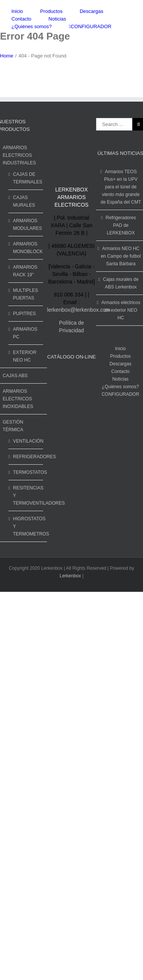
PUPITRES (24, 314)
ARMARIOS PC (25, 333)
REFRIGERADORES (26, 457)
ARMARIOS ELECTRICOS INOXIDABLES (18, 399)
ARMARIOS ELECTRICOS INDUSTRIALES (19, 155)
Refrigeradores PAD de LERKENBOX (121, 225)
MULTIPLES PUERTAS (26, 294)
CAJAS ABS (15, 376)
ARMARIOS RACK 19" (25, 271)
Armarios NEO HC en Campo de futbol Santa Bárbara (121, 256)
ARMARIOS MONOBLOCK (26, 248)
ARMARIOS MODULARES (26, 225)
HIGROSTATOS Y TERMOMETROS (26, 526)
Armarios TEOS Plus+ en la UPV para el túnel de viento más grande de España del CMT (121, 187)
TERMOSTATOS (26, 472)
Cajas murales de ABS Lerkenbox (121, 283)
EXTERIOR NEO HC (25, 356)
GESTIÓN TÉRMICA (13, 426)
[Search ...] (114, 124)
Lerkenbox (70, 576)
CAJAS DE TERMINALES (26, 178)
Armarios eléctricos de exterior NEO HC (121, 310)
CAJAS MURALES (24, 201)
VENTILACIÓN (26, 441)
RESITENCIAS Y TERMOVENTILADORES (26, 496)
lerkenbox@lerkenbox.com (79, 310)
